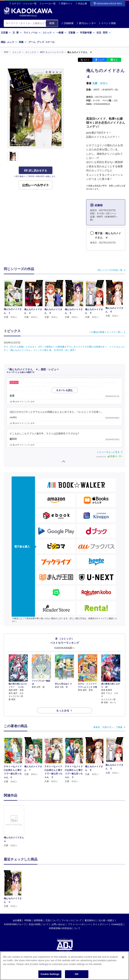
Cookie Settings (50, 974)
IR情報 (28, 920)
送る (116, 60)
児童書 (73, 33)
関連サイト (67, 4)
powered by (109, 457)
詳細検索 (67, 23)
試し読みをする (36, 170)
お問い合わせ (58, 924)
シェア (101, 60)
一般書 (62, 33)
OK (77, 974)
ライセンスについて (72, 920)
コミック (49, 33)
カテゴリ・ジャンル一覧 (24, 4)
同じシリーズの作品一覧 (110, 270)
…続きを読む (50, 390)
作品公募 (83, 4)
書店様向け (90, 920)
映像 (23, 42)
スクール (50, 42)
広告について (52, 920)
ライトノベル (32, 33)
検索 (52, 23)
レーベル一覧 (49, 4)
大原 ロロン (100, 83)
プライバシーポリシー (79, 924)
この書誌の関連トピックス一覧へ (106, 332)
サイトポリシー (101, 924)
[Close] (123, 957)
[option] (14, 826)
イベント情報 (107, 23)
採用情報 (38, 920)
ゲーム (32, 42)
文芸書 (6, 33)
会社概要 (17, 920)
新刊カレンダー (86, 23)
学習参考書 (87, 33)
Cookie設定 (117, 924)
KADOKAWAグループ (15, 924)
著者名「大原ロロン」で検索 (108, 727)
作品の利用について (39, 924)
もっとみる (63, 710)
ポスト (87, 60)
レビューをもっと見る (108, 452)
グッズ (40, 42)
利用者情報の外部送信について (65, 928)
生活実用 (104, 33)
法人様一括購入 (106, 920)
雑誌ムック (9, 42)
